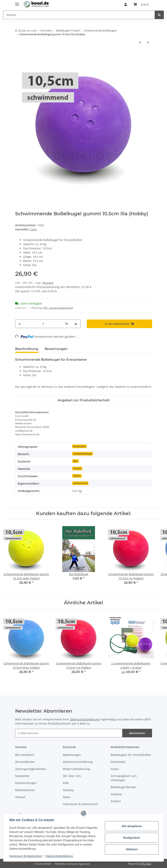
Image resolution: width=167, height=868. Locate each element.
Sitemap (68, 790)
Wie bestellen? (25, 755)
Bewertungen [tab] (56, 349)
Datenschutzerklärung (60, 856)
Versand (48, 283)
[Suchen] (159, 15)
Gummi (77, 468)
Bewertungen (72, 755)
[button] (126, 4)
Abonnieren (137, 733)
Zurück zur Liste (27, 30)
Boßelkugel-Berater (124, 787)
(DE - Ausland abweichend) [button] (58, 308)
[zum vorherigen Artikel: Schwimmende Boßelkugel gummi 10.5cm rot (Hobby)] (140, 42)
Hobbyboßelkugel (83, 454)
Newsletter (22, 776)
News (67, 797)
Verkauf (20, 797)
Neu (75, 461)
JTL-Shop (146, 864)
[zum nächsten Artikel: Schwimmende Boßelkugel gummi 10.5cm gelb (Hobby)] (148, 42)
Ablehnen (131, 849)
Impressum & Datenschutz (26, 856)
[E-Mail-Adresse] (69, 733)
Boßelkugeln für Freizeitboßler (131, 755)
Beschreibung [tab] (27, 349)
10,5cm (77, 476)
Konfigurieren (131, 838)
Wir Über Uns (72, 776)
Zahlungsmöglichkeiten (31, 769)
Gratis (115, 769)
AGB (66, 783)
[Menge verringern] (20, 324)
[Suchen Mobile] (79, 15)
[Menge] (43, 324)
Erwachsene (79, 446)
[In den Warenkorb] (18, 55)
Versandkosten (25, 762)
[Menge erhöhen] (76, 324)
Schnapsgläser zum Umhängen (124, 778)
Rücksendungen (26, 783)
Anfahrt (116, 801)
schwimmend (80, 483)
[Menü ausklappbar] (17, 2)
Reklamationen (25, 790)
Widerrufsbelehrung (77, 769)
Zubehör (116, 794)
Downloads (118, 762)
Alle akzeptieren (131, 826)
